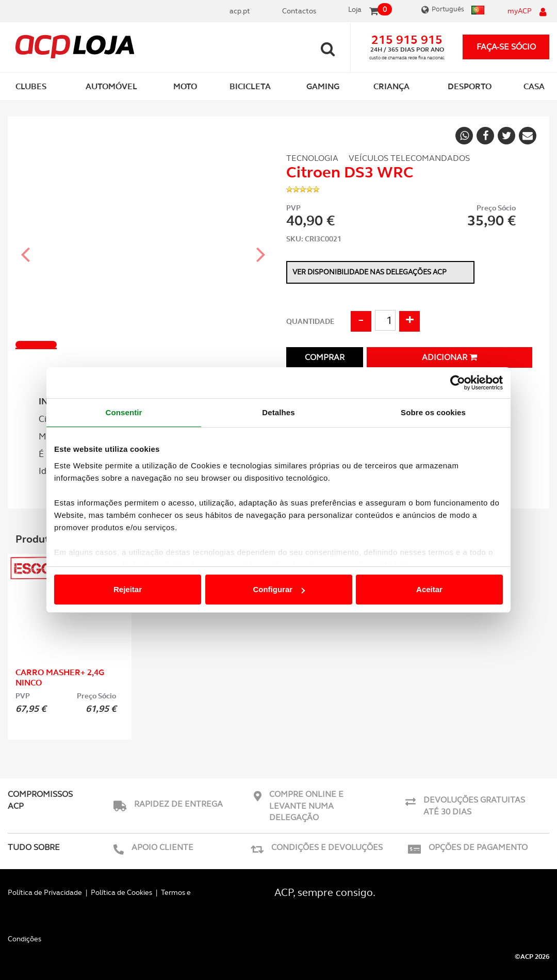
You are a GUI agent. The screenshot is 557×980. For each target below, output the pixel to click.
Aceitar (429, 589)
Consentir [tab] (124, 412)
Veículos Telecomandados (409, 158)
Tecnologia (312, 158)
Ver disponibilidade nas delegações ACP (370, 272)
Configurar (279, 589)
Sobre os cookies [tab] (433, 412)
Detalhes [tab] (278, 412)
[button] (26, 245)
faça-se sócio (506, 47)
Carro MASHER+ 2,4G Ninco (60, 677)
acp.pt (240, 11)
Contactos (299, 11)
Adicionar (449, 357)
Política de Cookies (121, 892)
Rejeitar (128, 589)
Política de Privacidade (45, 892)
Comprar (325, 357)
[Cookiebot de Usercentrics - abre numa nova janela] (458, 383)
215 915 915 (407, 40)
